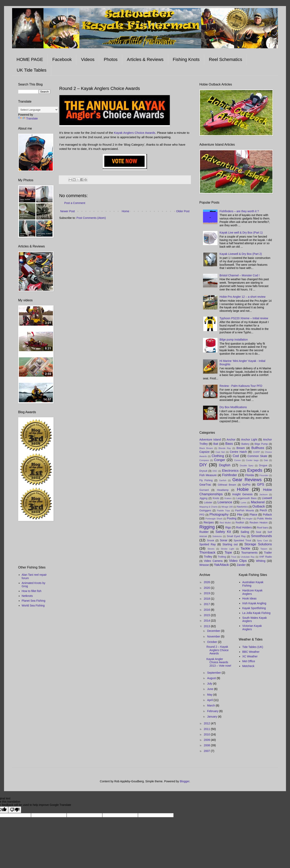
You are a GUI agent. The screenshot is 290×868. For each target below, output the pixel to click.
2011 (207, 729)
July (210, 684)
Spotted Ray (208, 544)
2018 (207, 599)
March (211, 705)
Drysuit (203, 471)
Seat (259, 532)
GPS (260, 484)
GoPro (246, 485)
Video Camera (213, 561)
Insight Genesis (242, 494)
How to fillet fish (32, 591)
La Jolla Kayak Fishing (256, 613)
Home (125, 211)
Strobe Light (227, 549)
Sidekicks (217, 536)
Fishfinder (230, 475)
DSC (215, 471)
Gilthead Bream (227, 485)
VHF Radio (266, 557)
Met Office (249, 661)
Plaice (253, 515)
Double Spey (247, 465)
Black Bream (206, 448)
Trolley (208, 557)
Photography (219, 514)
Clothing (218, 456)
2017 (207, 604)
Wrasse (204, 565)
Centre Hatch (238, 452)
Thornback (207, 552)
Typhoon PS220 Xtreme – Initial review (244, 318)
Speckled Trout (242, 541)
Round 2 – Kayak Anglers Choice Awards (217, 650)
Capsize (205, 452)
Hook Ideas (249, 598)
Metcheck (248, 666)
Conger (220, 460)
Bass (229, 444)
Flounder (264, 475)
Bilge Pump (261, 444)
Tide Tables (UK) (253, 647)
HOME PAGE (30, 59)
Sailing (245, 532)
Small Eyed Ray (236, 536)
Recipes (209, 522)
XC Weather (250, 656)
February (213, 711)
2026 (207, 582)
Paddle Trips (223, 511)
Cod (236, 456)
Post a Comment (75, 203)
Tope (228, 552)
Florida (250, 475)
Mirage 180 (227, 507)
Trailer (268, 553)
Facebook (62, 59)
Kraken (228, 498)
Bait (216, 444)
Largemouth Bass (247, 498)
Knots (216, 498)
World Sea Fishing (33, 605)
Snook (211, 541)
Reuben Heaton (259, 523)
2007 (207, 751)
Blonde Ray (225, 448)
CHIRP (256, 452)
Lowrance (225, 502)
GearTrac (205, 485)
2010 (207, 734)
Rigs (228, 527)
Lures (243, 502)
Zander (241, 565)
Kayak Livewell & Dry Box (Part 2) (241, 254)
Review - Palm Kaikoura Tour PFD (241, 386)
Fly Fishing (206, 480)
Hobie (243, 489)
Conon (238, 460)
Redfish (240, 523)
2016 (207, 610)
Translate (28, 118)
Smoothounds (262, 536)
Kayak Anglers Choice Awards (135, 133)
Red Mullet (225, 523)
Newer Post (67, 211)
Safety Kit (223, 532)
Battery (245, 444)
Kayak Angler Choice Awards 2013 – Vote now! (219, 662)
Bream (241, 448)
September (214, 673)
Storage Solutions (258, 544)
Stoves (211, 549)
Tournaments (249, 553)
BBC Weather (251, 652)
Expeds (255, 470)
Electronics (230, 471)
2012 (207, 723)
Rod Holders (244, 527)
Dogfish (225, 465)
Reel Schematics (225, 59)
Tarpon (264, 549)
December (214, 631)
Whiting (261, 561)
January (212, 717)
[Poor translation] (15, 810)
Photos (111, 59)
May (210, 695)
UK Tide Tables (32, 70)
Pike (240, 515)
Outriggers (205, 511)
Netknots (27, 596)
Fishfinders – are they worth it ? (239, 211)
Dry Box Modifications (233, 407)
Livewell (267, 498)
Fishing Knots (186, 59)
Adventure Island (210, 440)
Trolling (222, 557)
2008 (207, 745)
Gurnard (204, 490)
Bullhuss (258, 448)
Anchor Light (249, 440)
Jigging (203, 498)
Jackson (264, 494)
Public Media (265, 519)
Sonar (224, 540)
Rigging (207, 527)
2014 (207, 621)
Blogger (185, 781)
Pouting (232, 518)
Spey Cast (263, 541)
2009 (207, 740)
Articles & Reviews (145, 59)
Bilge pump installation (234, 340)
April (210, 700)
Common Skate (257, 456)
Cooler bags (252, 460)
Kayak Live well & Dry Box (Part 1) (241, 233)
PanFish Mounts (245, 511)
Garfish (223, 480)
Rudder (204, 532)
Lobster (208, 502)
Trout (234, 557)
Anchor (231, 440)
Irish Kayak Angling (254, 603)
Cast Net (220, 452)
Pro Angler (247, 519)
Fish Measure (208, 475)
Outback (259, 506)
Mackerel (258, 502)
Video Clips (238, 561)
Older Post (183, 211)
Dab (266, 460)
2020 (207, 588)
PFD (202, 515)
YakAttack (221, 565)
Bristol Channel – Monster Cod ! (239, 275)
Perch (264, 510)
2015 (207, 615)
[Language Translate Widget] (38, 110)
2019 (207, 593)
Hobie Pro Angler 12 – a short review (242, 297)
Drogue (263, 465)
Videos (88, 59)
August (212, 678)
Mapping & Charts (208, 507)
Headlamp (223, 490)
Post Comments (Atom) (91, 218)
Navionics (242, 507)
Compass (204, 460)
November (214, 636)
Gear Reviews (247, 480)
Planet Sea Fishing (34, 601)
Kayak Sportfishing (254, 608)
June (210, 689)
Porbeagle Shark (214, 519)
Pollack (267, 515)
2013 (207, 626)
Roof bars (263, 528)
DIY (203, 465)
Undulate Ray (248, 557)
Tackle (245, 548)
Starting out (230, 544)
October (212, 642)
